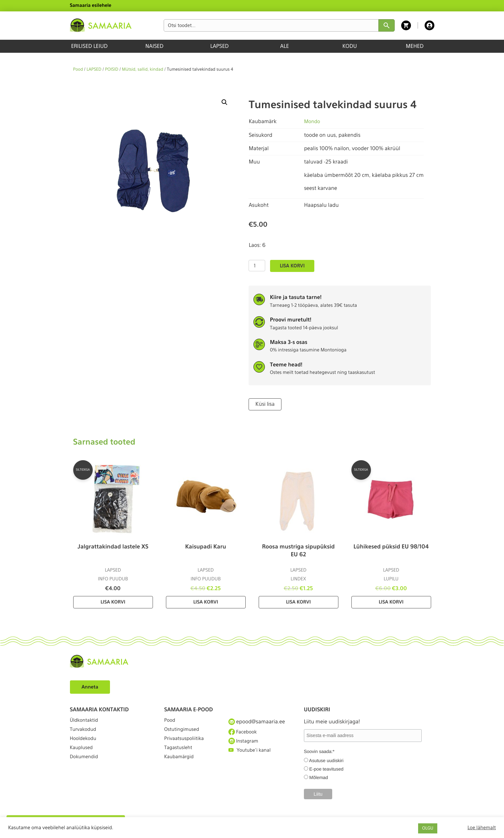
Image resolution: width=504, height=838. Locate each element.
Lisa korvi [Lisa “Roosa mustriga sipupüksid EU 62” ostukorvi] (298, 602)
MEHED (415, 46)
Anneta (91, 686)
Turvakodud (85, 733)
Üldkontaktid (86, 721)
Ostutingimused (184, 733)
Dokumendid (86, 768)
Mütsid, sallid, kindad (143, 70)
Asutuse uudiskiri (326, 760)
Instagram (245, 745)
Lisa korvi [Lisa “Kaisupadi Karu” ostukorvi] (206, 602)
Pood (78, 70)
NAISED (154, 46)
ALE (285, 46)
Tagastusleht (180, 756)
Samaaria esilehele (91, 6)
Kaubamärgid (181, 768)
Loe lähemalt (482, 828)
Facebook (244, 732)
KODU (350, 46)
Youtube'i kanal (252, 756)
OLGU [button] (428, 828)
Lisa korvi (292, 266)
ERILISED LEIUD (89, 46)
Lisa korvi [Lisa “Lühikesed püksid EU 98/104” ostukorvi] (391, 602)
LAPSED (219, 46)
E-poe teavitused (327, 768)
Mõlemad (319, 777)
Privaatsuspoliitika (186, 745)
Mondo (313, 121)
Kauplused (83, 756)
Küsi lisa (264, 404)
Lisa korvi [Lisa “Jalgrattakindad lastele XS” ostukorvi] (113, 602)
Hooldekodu (85, 745)
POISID (112, 70)
